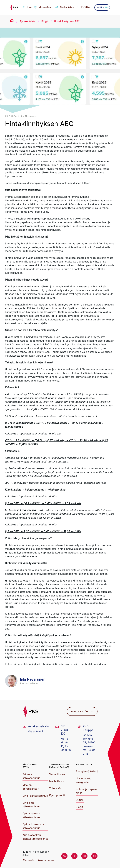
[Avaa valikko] (102, 7)
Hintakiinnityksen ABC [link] (67, 21)
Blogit (45, 21)
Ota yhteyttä (36, 731)
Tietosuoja (28, 860)
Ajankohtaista (28, 21)
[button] (27, 7)
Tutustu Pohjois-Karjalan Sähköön (59, 766)
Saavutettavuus (46, 860)
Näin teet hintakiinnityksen (90, 664)
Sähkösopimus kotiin (30, 766)
